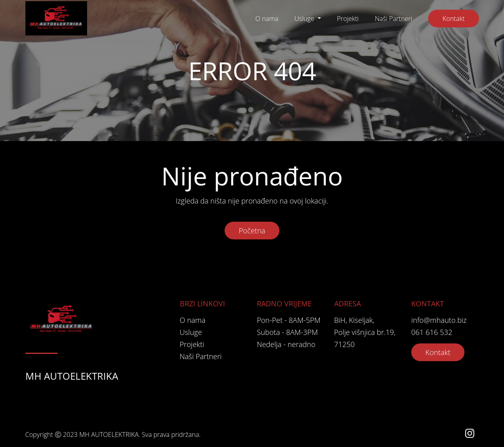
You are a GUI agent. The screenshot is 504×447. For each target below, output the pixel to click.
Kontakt (453, 19)
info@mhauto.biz (439, 320)
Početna (252, 231)
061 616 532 (432, 332)
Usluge (305, 19)
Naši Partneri (394, 19)
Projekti (348, 19)
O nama (267, 19)
